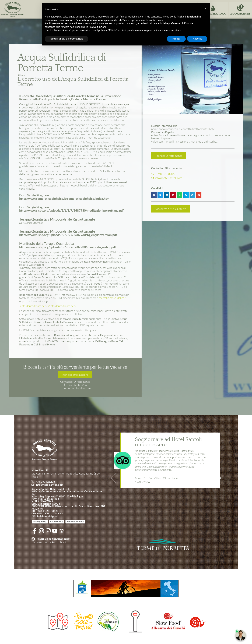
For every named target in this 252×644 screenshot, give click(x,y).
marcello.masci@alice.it (113, 298)
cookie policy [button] (156, 20)
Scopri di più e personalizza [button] (66, 39)
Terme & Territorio (213, 14)
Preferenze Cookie (75, 521)
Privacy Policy (40, 521)
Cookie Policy (57, 521)
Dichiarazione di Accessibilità (49, 542)
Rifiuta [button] (176, 39)
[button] (154, 195)
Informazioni (240, 14)
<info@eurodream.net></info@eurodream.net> (48, 306)
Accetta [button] (197, 39)
